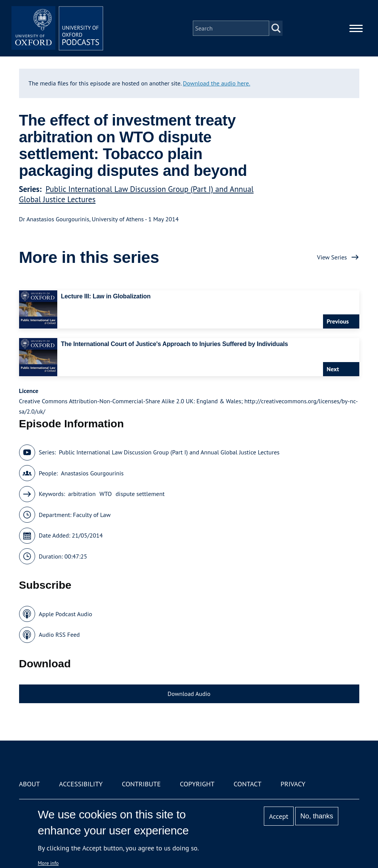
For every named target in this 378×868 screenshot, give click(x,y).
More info (48, 863)
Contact (248, 784)
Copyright (197, 784)
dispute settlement (140, 494)
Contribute (141, 784)
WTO (105, 494)
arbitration (82, 494)
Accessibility (81, 784)
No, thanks (317, 816)
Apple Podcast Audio (66, 614)
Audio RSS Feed (59, 634)
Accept (279, 816)
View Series (332, 257)
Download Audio (189, 694)
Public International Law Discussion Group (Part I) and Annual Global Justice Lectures (169, 452)
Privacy (293, 784)
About (30, 784)
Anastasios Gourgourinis (92, 473)
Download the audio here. (216, 83)
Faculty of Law (92, 515)
